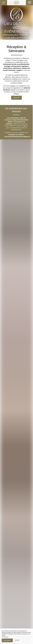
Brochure (16, 98)
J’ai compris (7, 640)
